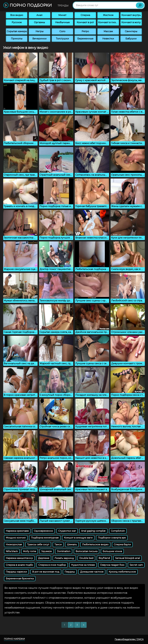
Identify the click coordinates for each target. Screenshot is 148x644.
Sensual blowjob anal (128, 558)
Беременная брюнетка (20, 579)
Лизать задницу (64, 558)
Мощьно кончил (16, 538)
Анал (39, 15)
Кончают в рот (85, 22)
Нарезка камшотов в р (19, 558)
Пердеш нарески (16, 572)
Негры (40, 31)
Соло (62, 31)
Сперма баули (122, 545)
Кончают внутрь (131, 15)
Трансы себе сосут (38, 545)
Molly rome (30, 551)
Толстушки (62, 39)
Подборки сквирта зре (112, 538)
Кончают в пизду (108, 22)
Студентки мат (67, 531)
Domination (64, 551)
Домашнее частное (92, 572)
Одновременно (43, 531)
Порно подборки (28, 5)
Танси (58, 545)
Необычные (62, 22)
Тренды (63, 6)
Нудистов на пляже (83, 565)
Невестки (108, 39)
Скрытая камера (17, 31)
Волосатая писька (87, 551)
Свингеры (131, 31)
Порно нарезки (14, 639)
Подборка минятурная (45, 538)
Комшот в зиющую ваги (78, 538)
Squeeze (47, 551)
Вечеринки (39, 39)
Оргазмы (39, 22)
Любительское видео (95, 545)
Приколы (17, 39)
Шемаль (72, 545)
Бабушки (131, 39)
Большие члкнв (112, 551)
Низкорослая (14, 545)
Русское (17, 22)
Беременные (85, 39)
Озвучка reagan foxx (112, 565)
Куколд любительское (122, 572)
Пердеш (70, 572)
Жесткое (108, 15)
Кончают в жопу (131, 22)
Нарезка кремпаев (17, 531)
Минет (62, 15)
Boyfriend (104, 558)
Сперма (85, 15)
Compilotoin (118, 531)
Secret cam (136, 565)
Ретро (85, 31)
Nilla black (12, 551)
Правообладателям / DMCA (129, 639)
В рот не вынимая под (46, 572)
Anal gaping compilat (93, 531)
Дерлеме (44, 558)
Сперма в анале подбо (19, 565)
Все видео (17, 15)
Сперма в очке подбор (52, 565)
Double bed (86, 558)
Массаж (108, 31)
